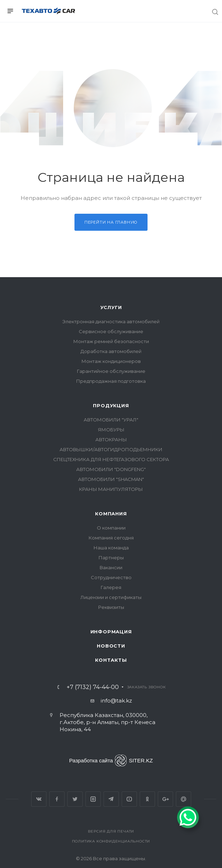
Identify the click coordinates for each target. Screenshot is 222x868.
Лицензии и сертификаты (111, 597)
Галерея (111, 587)
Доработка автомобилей (111, 351)
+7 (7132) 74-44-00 (93, 687)
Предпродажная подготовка (111, 381)
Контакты (111, 660)
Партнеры (111, 558)
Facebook (57, 799)
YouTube (129, 799)
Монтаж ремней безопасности (111, 341)
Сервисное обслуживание (111, 331)
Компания (111, 514)
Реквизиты (111, 607)
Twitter (75, 799)
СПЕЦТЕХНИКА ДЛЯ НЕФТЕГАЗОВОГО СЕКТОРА (111, 459)
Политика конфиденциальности (111, 841)
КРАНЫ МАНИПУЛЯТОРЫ (111, 489)
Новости (111, 646)
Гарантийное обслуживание (111, 371)
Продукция (111, 405)
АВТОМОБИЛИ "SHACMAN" (111, 479)
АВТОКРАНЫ (111, 439)
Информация (111, 632)
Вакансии (111, 567)
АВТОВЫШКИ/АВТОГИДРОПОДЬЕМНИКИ (111, 449)
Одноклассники (147, 799)
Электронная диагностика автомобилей (111, 321)
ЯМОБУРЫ (111, 430)
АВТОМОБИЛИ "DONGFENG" (111, 469)
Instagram (93, 799)
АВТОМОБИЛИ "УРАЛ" (111, 420)
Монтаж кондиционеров (111, 361)
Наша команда (111, 548)
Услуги (111, 307)
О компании (111, 528)
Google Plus (165, 799)
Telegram (111, 799)
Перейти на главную (111, 222)
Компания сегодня (111, 538)
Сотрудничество (111, 577)
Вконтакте (39, 799)
